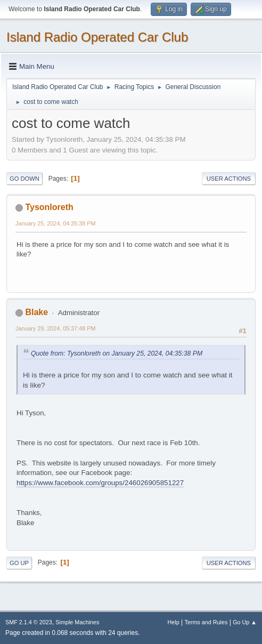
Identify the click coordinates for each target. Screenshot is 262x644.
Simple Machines (77, 622)
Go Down (24, 179)
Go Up (19, 563)
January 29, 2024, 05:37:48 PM (55, 328)
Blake (36, 312)
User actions (229, 179)
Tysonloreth (49, 207)
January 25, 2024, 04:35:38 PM (55, 223)
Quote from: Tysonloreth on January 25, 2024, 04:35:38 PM (117, 353)
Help (174, 622)
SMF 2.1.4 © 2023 (29, 622)
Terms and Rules (206, 622)
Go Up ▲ (245, 622)
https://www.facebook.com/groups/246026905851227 (100, 483)
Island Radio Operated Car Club (97, 37)
